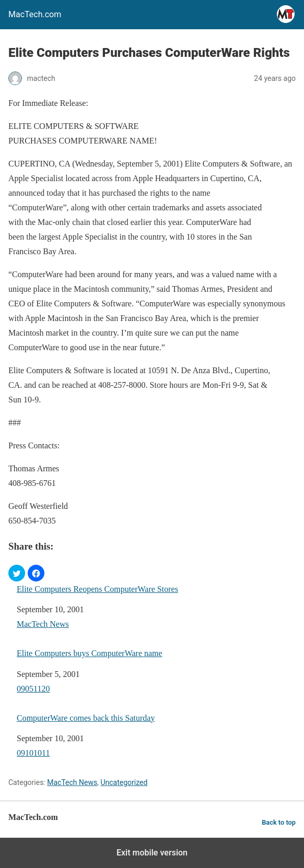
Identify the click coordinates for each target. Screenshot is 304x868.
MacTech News (43, 624)
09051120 (33, 689)
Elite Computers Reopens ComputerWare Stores (97, 589)
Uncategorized (124, 782)
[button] (17, 573)
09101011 (33, 753)
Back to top (279, 822)
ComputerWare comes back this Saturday (86, 718)
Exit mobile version (152, 853)
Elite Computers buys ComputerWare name (90, 653)
